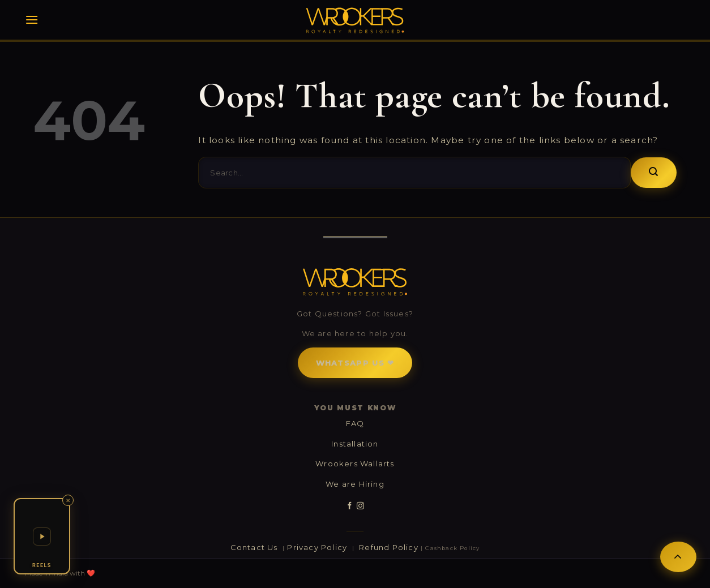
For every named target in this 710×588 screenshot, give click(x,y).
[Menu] (32, 20)
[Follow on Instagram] (360, 506)
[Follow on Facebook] (350, 506)
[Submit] (654, 173)
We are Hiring (355, 484)
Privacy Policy (318, 547)
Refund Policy (389, 547)
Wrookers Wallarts (355, 463)
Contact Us (255, 547)
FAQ (355, 423)
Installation (355, 444)
